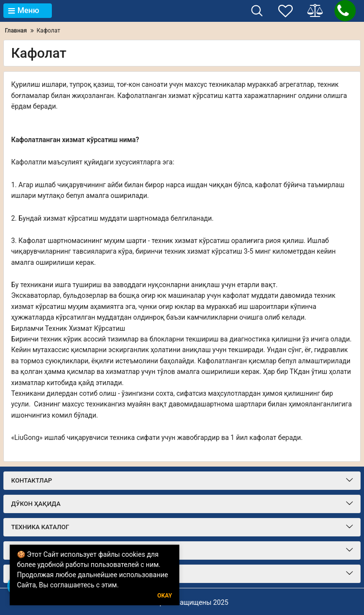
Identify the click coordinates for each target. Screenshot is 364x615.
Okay (165, 596)
